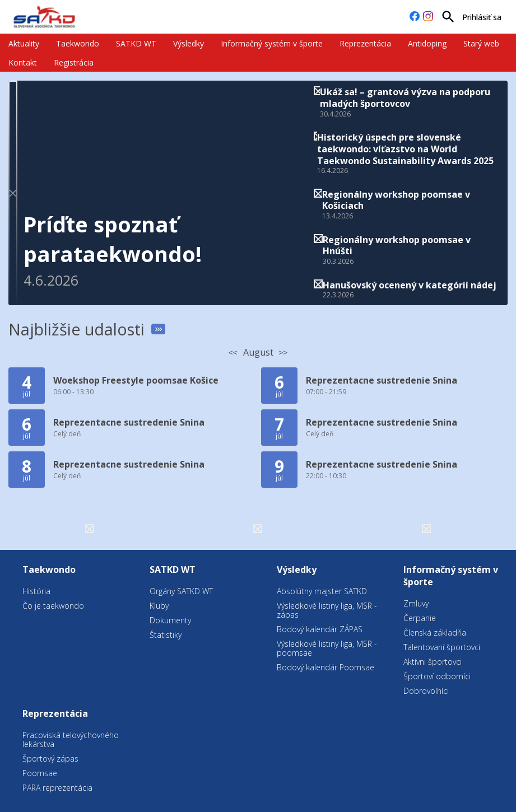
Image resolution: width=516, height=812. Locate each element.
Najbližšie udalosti (76, 329)
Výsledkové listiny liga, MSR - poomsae (327, 648)
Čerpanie (420, 618)
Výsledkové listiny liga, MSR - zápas (327, 610)
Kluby (159, 606)
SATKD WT (136, 43)
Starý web (481, 43)
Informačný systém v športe (272, 43)
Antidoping (427, 43)
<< (233, 353)
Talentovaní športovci (442, 647)
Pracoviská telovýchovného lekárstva (71, 739)
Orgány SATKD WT (181, 591)
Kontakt (23, 62)
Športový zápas (50, 759)
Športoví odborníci (437, 676)
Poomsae (40, 773)
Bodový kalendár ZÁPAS (320, 629)
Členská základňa (435, 633)
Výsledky (189, 43)
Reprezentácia (365, 43)
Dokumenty (170, 620)
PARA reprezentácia (57, 788)
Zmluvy (416, 603)
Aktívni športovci (433, 662)
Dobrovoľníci (426, 691)
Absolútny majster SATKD (322, 591)
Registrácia (74, 62)
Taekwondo (78, 43)
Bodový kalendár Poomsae (326, 667)
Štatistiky (166, 635)
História (36, 591)
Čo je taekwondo (53, 606)
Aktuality (24, 43)
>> (283, 353)
